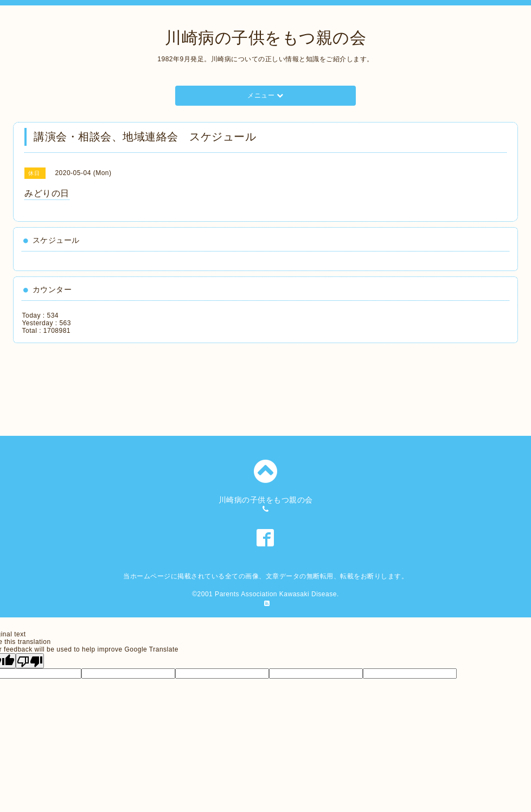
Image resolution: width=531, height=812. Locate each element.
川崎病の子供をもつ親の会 (265, 38)
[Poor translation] (30, 661)
